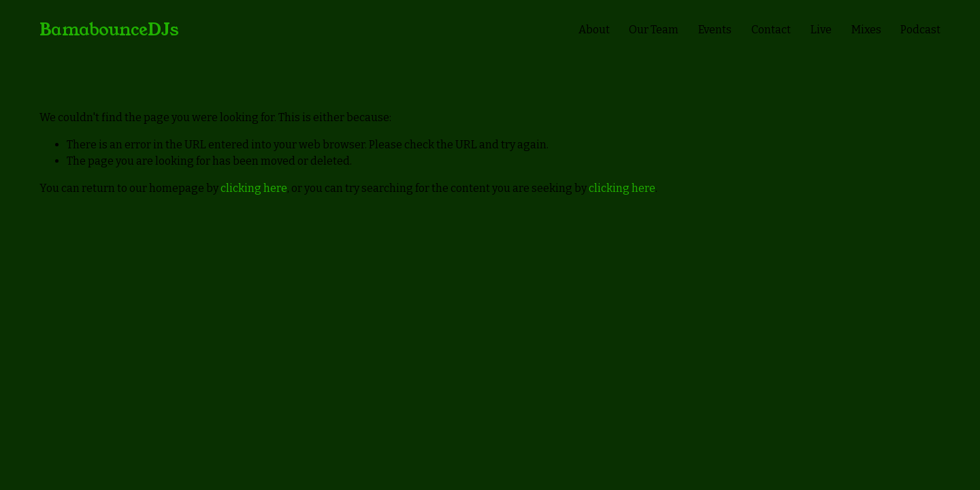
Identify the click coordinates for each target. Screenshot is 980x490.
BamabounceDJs (109, 30)
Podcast (920, 30)
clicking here (254, 188)
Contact (771, 30)
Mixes (866, 30)
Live (821, 30)
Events (715, 30)
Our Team (654, 30)
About (594, 30)
